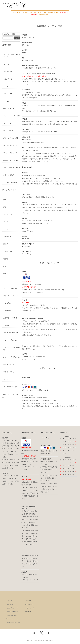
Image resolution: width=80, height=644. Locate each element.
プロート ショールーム (31, 359)
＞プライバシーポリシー (31, 608)
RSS (26, 612)
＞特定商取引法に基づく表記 (13, 623)
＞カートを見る (29, 604)
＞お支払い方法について (12, 608)
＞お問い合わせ (9, 604)
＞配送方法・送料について (12, 612)
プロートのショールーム (12, 619)
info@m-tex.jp (26, 246)
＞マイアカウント (29, 601)
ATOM (29, 612)
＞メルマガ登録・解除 (11, 615)
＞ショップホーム (10, 601)
